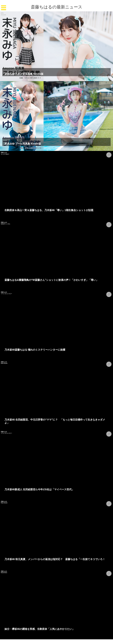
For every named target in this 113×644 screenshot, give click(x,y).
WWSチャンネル (5, 224)
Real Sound (4, 363)
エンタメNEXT (5, 154)
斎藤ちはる (4, 153)
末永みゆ (3, 15)
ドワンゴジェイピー (6, 294)
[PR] (2, 13)
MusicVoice (4, 573)
